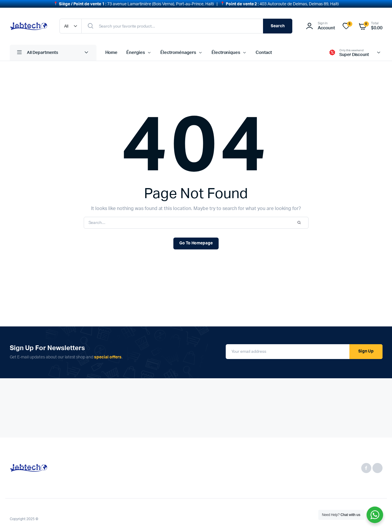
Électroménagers (178, 50)
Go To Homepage (196, 240)
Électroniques (226, 50)
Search (278, 23)
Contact (264, 50)
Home (112, 50)
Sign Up (366, 348)
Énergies (136, 50)
